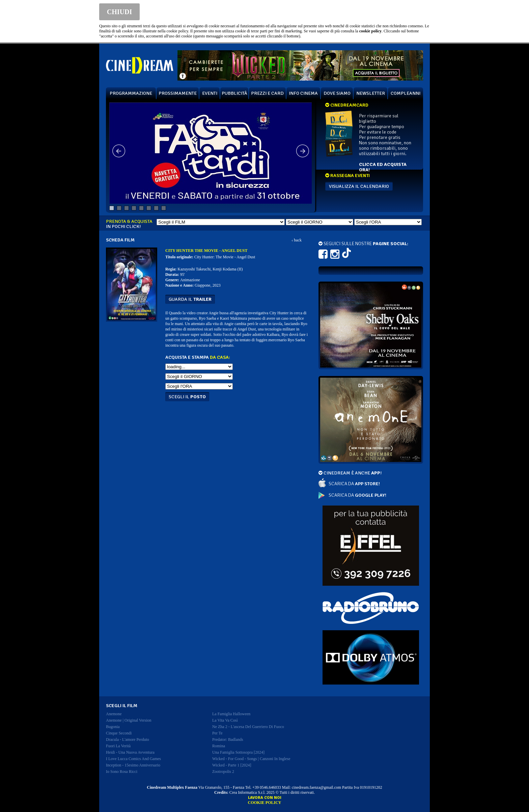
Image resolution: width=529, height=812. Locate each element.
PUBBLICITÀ (234, 93)
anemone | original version (129, 720)
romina (219, 746)
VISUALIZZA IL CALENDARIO (359, 186)
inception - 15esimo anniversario (133, 765)
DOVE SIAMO (337, 93)
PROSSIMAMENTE (178, 93)
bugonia (113, 727)
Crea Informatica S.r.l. (247, 792)
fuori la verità (118, 746)
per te (217, 733)
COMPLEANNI (406, 93)
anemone (114, 714)
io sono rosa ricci (122, 772)
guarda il (190, 299)
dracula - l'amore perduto (128, 739)
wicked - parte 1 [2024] (232, 765)
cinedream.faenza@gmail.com (316, 787)
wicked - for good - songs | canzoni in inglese (251, 759)
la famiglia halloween (231, 714)
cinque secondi (119, 733)
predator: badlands (228, 739)
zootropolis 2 (223, 772)
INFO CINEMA (303, 93)
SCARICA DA (354, 484)
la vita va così (225, 720)
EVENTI (210, 93)
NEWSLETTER (371, 93)
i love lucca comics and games (133, 759)
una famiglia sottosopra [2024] (238, 752)
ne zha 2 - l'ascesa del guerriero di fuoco (248, 727)
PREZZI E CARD (267, 93)
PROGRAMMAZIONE (131, 93)
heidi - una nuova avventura (130, 752)
